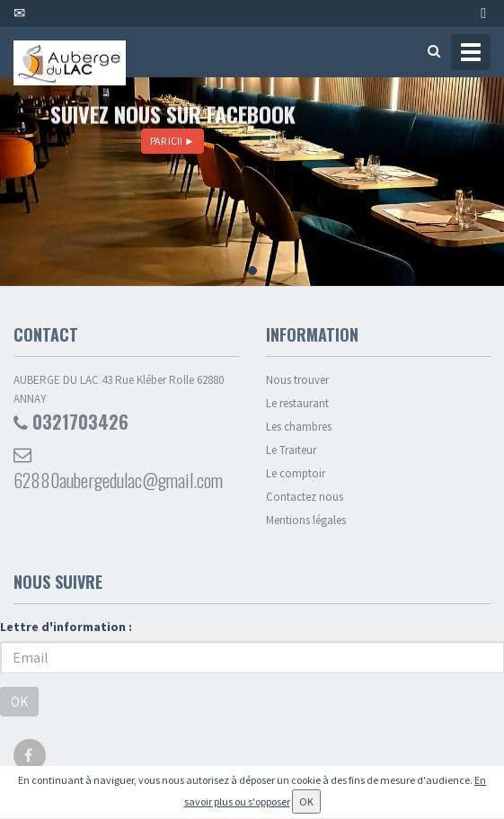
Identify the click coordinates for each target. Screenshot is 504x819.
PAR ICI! (172, 141)
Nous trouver (297, 380)
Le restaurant (297, 403)
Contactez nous (305, 497)
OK (19, 702)
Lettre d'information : (66, 627)
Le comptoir (296, 473)
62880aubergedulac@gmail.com (118, 470)
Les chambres (299, 427)
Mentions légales (306, 520)
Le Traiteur (291, 450)
